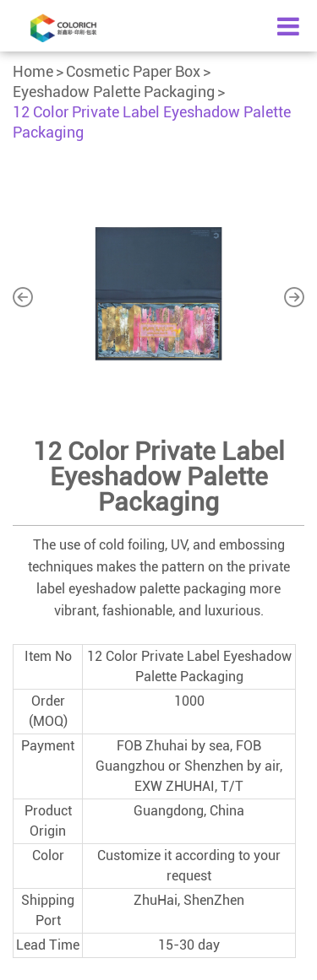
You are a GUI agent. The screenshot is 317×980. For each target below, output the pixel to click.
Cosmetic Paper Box (133, 71)
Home (33, 71)
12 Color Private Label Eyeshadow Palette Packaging (152, 122)
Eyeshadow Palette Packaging (114, 92)
